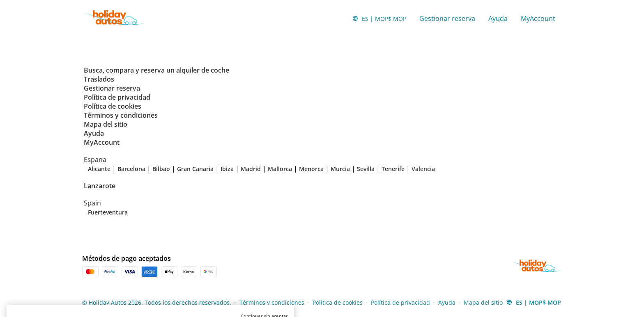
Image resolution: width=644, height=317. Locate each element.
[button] (379, 18)
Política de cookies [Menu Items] (338, 302)
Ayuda (498, 18)
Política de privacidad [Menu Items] (400, 302)
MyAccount (538, 18)
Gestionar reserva (447, 18)
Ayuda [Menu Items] (447, 302)
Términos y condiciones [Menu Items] (272, 302)
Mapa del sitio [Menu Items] (483, 302)
